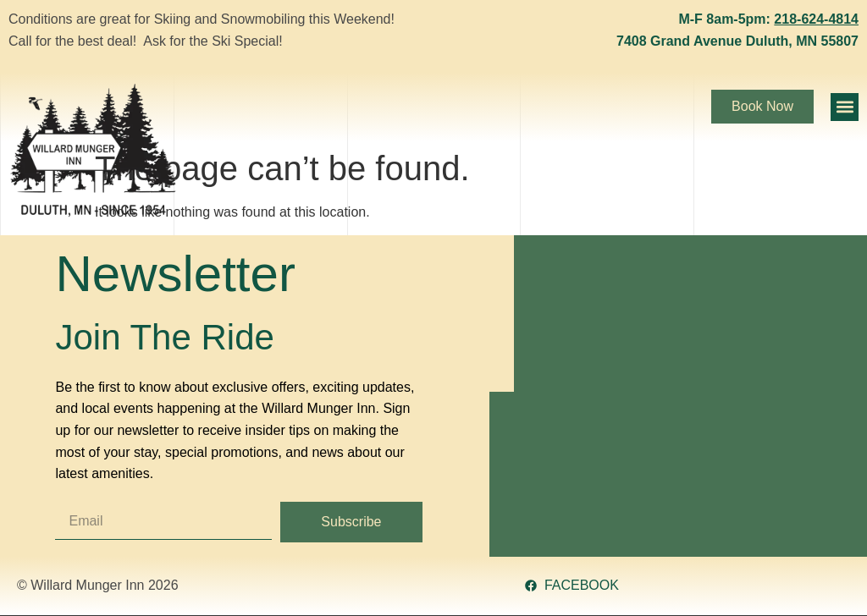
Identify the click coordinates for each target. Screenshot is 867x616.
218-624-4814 (816, 19)
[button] (845, 107)
